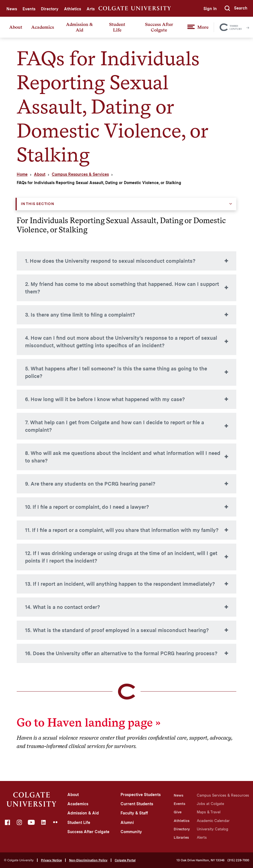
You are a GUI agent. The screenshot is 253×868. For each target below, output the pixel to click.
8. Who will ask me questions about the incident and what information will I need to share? (123, 457)
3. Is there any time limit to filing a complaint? (80, 315)
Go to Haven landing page (85, 723)
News (12, 9)
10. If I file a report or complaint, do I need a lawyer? (87, 507)
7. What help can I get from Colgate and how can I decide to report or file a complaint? (115, 426)
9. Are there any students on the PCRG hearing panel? (90, 484)
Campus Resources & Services (80, 174)
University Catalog (213, 829)
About (16, 27)
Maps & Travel (209, 812)
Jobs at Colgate (210, 804)
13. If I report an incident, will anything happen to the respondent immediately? (120, 584)
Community (131, 832)
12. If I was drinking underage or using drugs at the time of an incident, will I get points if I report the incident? (121, 557)
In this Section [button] (38, 204)
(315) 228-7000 (238, 860)
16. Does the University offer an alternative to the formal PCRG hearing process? (121, 653)
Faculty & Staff (134, 813)
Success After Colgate (159, 27)
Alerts (202, 837)
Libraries (181, 837)
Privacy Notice (51, 860)
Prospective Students (141, 795)
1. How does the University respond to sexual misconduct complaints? (110, 261)
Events (29, 9)
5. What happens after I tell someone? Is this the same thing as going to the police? (116, 372)
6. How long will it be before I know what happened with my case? (105, 399)
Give (178, 812)
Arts (91, 9)
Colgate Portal (125, 860)
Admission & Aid (79, 27)
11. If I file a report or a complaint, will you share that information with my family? (122, 530)
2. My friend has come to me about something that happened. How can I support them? (122, 288)
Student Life (117, 27)
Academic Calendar (213, 821)
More (203, 27)
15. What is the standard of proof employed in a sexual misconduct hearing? (117, 630)
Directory (50, 9)
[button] (236, 8)
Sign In (210, 9)
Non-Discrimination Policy (88, 860)
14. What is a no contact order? (62, 607)
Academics (43, 27)
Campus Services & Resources (223, 795)
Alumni (127, 823)
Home (22, 174)
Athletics (73, 9)
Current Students (137, 804)
